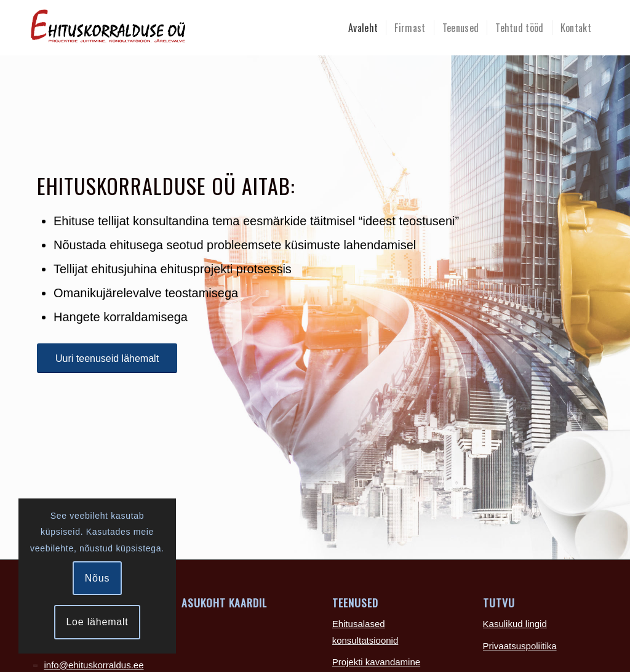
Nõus (98, 578)
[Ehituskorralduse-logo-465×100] (160, 28)
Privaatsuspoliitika (520, 646)
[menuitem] (363, 28)
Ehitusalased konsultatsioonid (365, 632)
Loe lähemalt (97, 622)
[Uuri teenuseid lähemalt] (107, 358)
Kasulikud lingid (515, 624)
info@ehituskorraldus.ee (94, 665)
